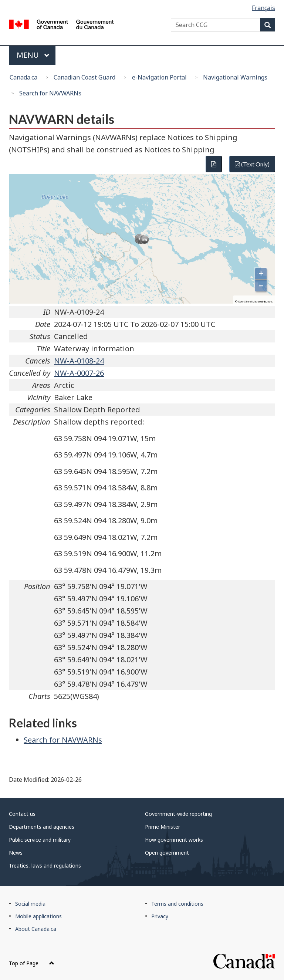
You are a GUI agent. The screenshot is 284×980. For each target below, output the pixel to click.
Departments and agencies (42, 827)
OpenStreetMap (248, 302)
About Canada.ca (36, 929)
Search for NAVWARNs (50, 93)
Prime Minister (163, 827)
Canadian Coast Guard (84, 77)
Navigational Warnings (235, 77)
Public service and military (40, 840)
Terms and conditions (177, 904)
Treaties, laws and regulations (45, 866)
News (16, 853)
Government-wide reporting (178, 814)
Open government (167, 853)
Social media (30, 904)
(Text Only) (252, 164)
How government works (174, 840)
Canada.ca (23, 77)
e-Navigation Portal (159, 77)
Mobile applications (38, 916)
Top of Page (32, 963)
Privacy (160, 916)
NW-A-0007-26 (79, 373)
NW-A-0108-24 (79, 361)
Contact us (22, 814)
